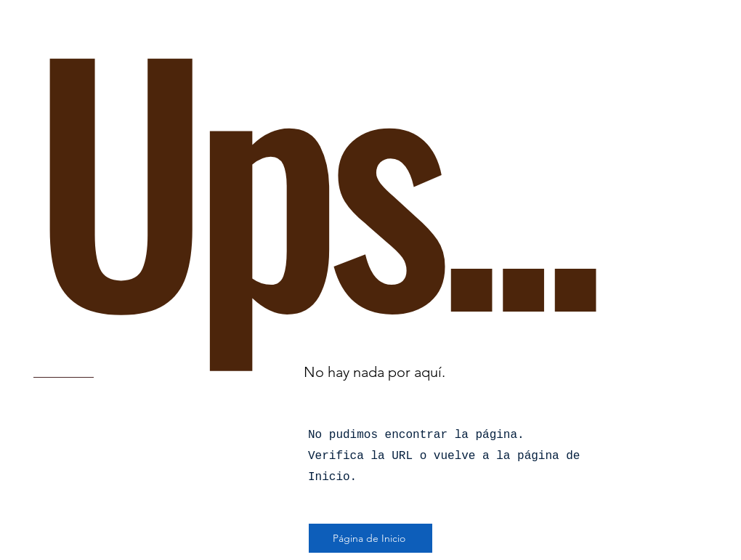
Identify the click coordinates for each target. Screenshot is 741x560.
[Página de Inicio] (370, 538)
